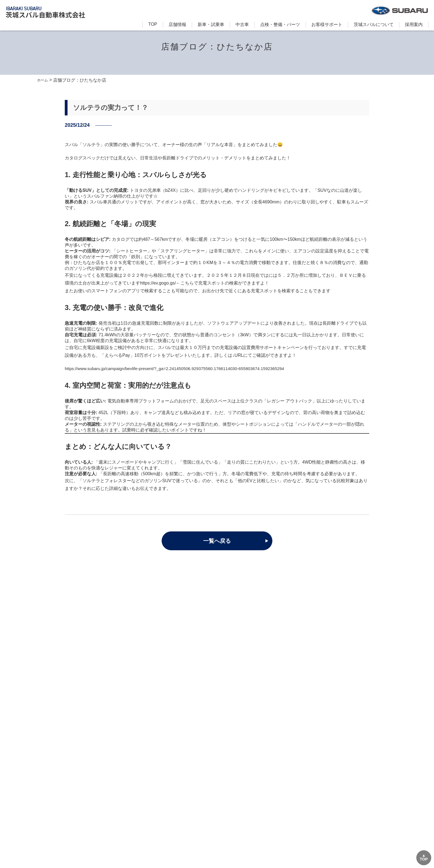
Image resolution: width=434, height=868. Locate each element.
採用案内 (414, 24)
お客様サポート (327, 24)
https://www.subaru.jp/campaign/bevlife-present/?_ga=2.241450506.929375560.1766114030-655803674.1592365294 (180, 369)
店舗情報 (177, 24)
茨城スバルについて (374, 24)
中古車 (242, 24)
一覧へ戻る (217, 541)
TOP (153, 24)
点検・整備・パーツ (280, 24)
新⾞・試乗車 (211, 24)
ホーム (44, 80)
